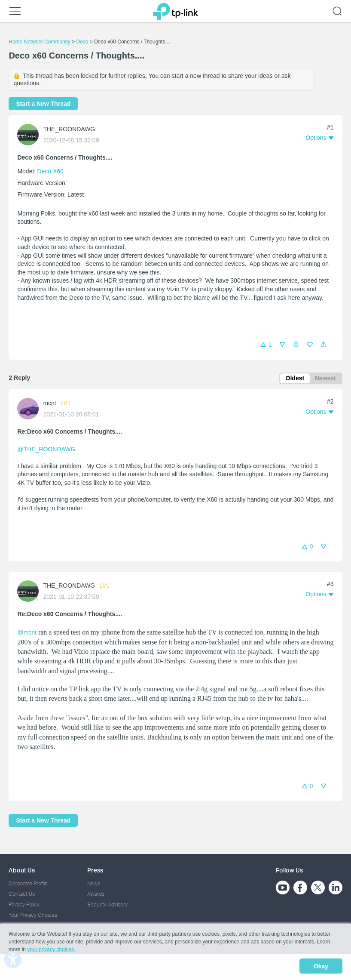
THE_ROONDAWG (69, 129)
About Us (22, 870)
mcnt (49, 404)
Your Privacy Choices (33, 915)
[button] (324, 345)
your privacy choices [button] (50, 952)
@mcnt (27, 634)
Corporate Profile (28, 883)
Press (95, 870)
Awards (96, 894)
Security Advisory (107, 904)
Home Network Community (39, 42)
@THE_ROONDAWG (46, 450)
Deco (82, 42)
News (94, 883)
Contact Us (22, 894)
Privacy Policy (24, 904)
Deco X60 (50, 171)
